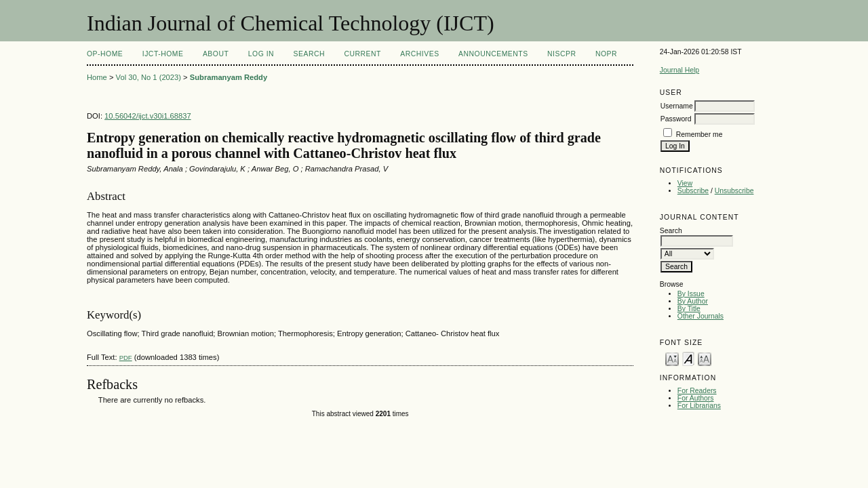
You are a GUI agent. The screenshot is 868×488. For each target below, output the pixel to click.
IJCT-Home (163, 54)
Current (362, 54)
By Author (693, 301)
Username (677, 106)
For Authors (696, 398)
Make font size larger (705, 358)
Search (309, 54)
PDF (126, 358)
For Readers (697, 391)
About (216, 54)
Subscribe (693, 191)
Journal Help (679, 70)
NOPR (606, 54)
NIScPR (561, 54)
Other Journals (701, 316)
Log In (261, 54)
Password (676, 119)
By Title (689, 309)
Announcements (493, 54)
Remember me (699, 135)
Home (97, 77)
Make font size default (688, 358)
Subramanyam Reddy (229, 77)
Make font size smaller (672, 358)
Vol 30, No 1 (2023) (149, 77)
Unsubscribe (734, 191)
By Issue (691, 294)
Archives (419, 54)
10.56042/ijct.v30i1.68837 (148, 116)
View (685, 183)
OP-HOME (105, 54)
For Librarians (699, 406)
